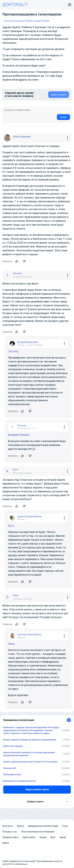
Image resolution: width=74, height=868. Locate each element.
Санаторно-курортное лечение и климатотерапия (27, 21)
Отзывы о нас (10, 832)
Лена (11, 644)
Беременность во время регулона (19, 781)
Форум (43, 837)
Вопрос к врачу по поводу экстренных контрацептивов (30, 740)
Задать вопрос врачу (37, 789)
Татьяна (13, 351)
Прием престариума (13, 746)
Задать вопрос (59, 95)
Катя (11, 526)
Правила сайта (10, 837)
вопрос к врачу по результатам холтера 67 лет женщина (30, 762)
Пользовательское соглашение (38, 832)
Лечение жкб (10, 768)
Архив (63, 837)
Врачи (20, 826)
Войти (6, 843)
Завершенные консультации (43, 826)
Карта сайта (29, 837)
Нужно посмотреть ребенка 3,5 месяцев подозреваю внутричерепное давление (29, 754)
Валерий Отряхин (19, 435)
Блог (53, 837)
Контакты (8, 826)
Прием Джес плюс (12, 774)
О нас (65, 826)
